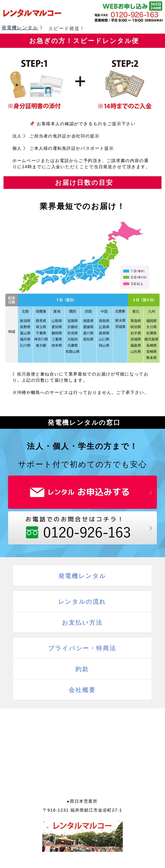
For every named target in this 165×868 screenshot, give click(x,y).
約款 (82, 669)
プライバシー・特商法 (82, 648)
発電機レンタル (20, 28)
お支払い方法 (82, 622)
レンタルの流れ (82, 602)
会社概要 (82, 690)
